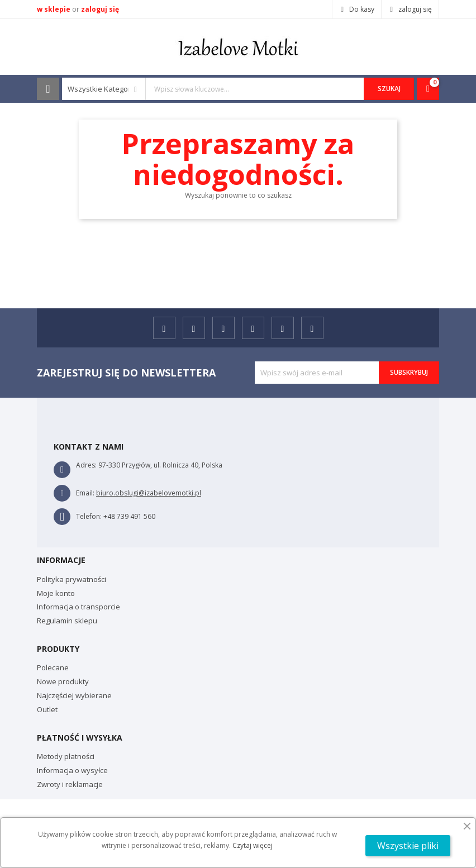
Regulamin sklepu (67, 621)
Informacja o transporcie (78, 607)
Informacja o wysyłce (72, 770)
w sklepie (54, 9)
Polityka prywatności (72, 579)
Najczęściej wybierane (74, 695)
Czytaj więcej (253, 845)
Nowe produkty (63, 681)
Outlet (47, 709)
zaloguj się (100, 9)
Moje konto (56, 593)
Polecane (53, 667)
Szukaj (389, 89)
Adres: (86, 465)
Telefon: (89, 516)
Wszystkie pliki (408, 846)
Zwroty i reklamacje (70, 784)
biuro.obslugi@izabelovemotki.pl (149, 493)
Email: (85, 493)
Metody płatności (66, 756)
